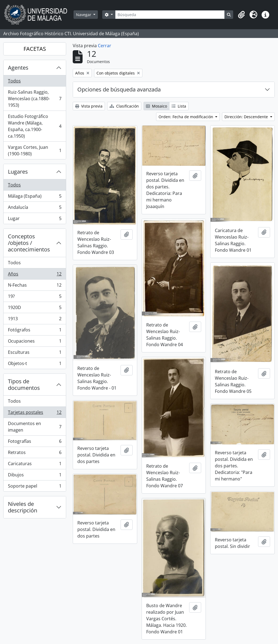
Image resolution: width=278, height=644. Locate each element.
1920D (35, 309)
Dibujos (35, 476)
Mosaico (156, 106)
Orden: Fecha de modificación (186, 117)
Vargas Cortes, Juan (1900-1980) (35, 150)
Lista (179, 106)
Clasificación (124, 106)
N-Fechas (35, 286)
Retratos (35, 454)
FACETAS (35, 49)
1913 (35, 320)
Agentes (18, 68)
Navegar (84, 15)
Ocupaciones (35, 342)
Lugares (18, 172)
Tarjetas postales (35, 413)
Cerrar (105, 46)
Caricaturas (35, 465)
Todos (14, 81)
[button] (241, 15)
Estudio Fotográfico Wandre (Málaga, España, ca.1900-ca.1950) (35, 126)
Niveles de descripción (23, 507)
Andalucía (35, 208)
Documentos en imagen (35, 427)
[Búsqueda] (170, 15)
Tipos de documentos (24, 385)
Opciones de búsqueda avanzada (119, 89)
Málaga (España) (35, 197)
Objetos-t (35, 364)
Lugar (35, 219)
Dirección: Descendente (247, 117)
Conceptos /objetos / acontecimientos (29, 243)
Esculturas (35, 353)
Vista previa (89, 106)
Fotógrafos (35, 331)
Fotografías (35, 442)
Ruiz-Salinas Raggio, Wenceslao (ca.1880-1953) (35, 99)
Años (35, 275)
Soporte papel (35, 487)
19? (35, 297)
